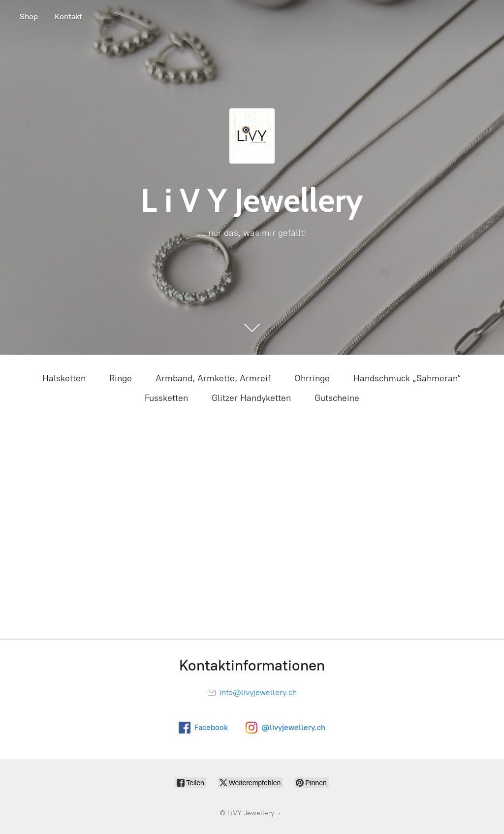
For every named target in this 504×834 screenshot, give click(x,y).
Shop (29, 17)
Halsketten (64, 378)
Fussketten (166, 398)
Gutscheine (337, 398)
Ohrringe (312, 378)
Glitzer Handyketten (251, 398)
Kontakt (68, 17)
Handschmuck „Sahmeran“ (408, 378)
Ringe (121, 378)
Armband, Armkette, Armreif (213, 378)
